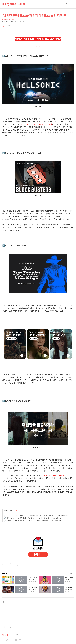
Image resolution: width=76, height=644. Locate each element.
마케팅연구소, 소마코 (14, 4)
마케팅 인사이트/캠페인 (9, 19)
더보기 (72, 573)
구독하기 (38, 554)
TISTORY (5, 632)
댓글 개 (5, 602)
